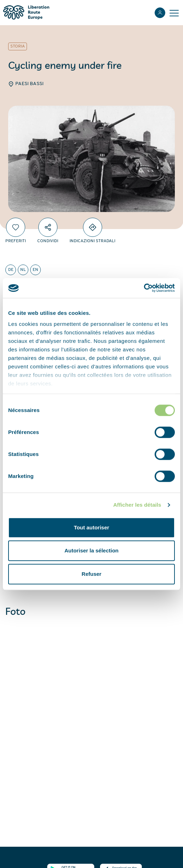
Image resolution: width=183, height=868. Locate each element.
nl (23, 270)
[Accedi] (160, 13)
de (11, 270)
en (35, 270)
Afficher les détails (137, 505)
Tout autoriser (91, 527)
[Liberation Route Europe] (26, 13)
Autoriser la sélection (92, 550)
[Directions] (93, 227)
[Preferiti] (16, 227)
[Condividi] (48, 227)
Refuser (91, 574)
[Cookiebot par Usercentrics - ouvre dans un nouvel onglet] (144, 288)
